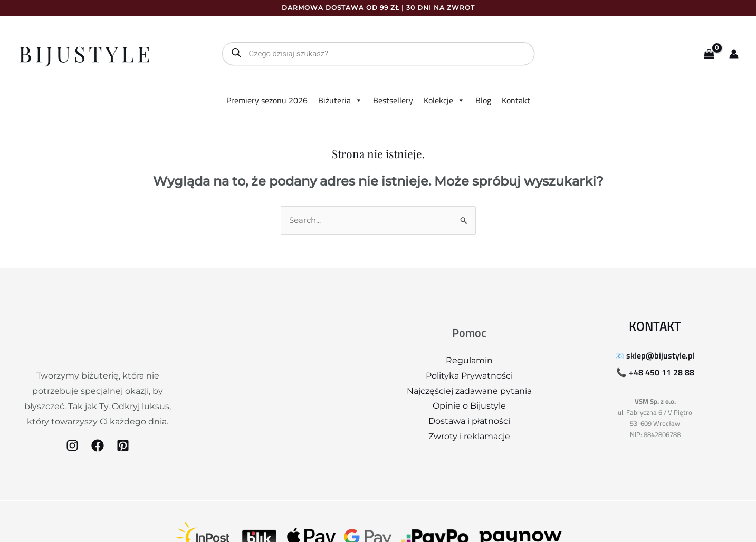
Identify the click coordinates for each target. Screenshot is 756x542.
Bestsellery (393, 100)
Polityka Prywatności (469, 376)
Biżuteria (340, 100)
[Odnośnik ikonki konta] (734, 54)
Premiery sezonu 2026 (267, 100)
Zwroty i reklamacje (469, 437)
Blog (483, 100)
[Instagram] (72, 446)
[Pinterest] (123, 446)
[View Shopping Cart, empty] (709, 54)
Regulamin (469, 361)
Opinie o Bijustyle (469, 406)
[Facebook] (98, 446)
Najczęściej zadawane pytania (469, 391)
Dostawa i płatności (469, 422)
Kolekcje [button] (444, 100)
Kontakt (516, 100)
